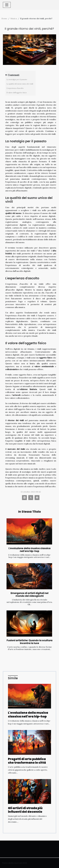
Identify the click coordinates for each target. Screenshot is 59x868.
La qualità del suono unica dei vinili (20, 84)
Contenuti (13, 75)
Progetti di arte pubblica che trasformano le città (27, 761)
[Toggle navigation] (7, 5)
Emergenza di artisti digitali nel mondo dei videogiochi (30, 595)
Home (4, 18)
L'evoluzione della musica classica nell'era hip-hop (30, 550)
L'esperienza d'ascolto (15, 88)
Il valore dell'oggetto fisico (17, 93)
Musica (14, 18)
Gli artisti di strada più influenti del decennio (25, 810)
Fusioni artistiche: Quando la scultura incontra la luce (30, 642)
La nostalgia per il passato (17, 80)
